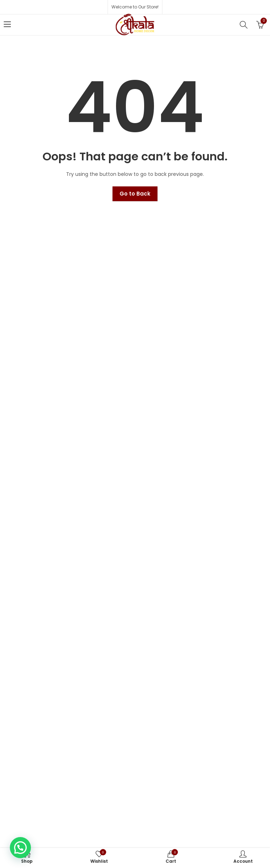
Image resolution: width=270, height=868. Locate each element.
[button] (20, 848)
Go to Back (135, 194)
